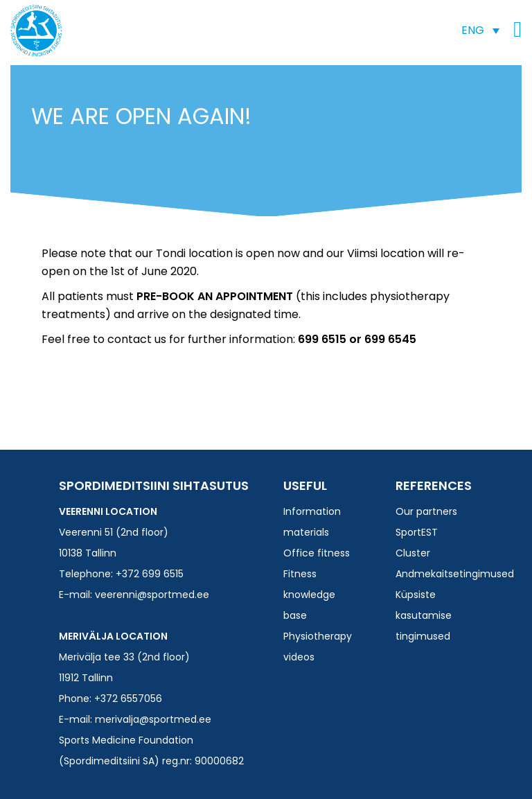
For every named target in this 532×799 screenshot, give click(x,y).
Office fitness (317, 553)
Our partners (426, 511)
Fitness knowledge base (309, 595)
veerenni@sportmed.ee (152, 595)
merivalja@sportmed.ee (153, 719)
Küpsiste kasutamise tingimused (424, 615)
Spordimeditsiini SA (36, 31)
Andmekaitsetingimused (455, 574)
